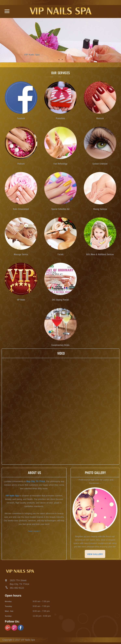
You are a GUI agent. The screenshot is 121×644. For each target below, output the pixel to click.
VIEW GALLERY (95, 554)
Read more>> (34, 531)
